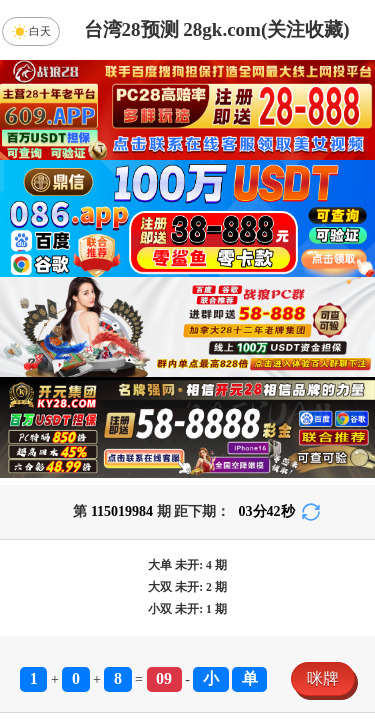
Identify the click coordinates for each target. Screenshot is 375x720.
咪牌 (323, 678)
